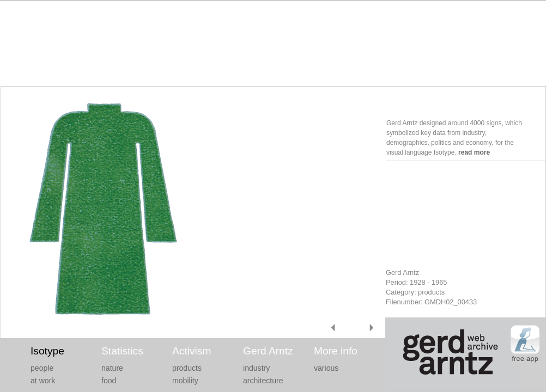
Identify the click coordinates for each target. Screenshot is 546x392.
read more (474, 152)
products (187, 368)
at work (43, 381)
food (109, 381)
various (326, 368)
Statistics (122, 351)
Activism (192, 351)
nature (112, 368)
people (42, 368)
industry (256, 368)
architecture (263, 381)
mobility (185, 381)
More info (336, 351)
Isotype (47, 351)
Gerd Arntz (268, 351)
